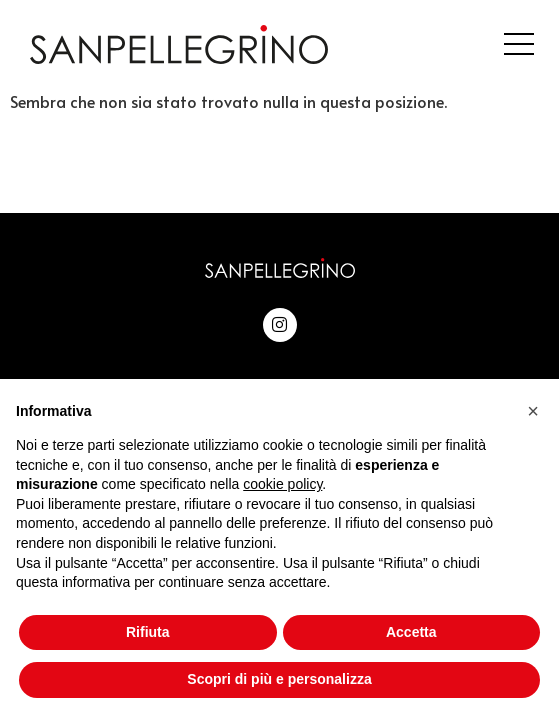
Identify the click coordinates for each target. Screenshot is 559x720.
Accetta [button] (411, 632)
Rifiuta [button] (148, 632)
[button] (533, 411)
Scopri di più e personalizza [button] (279, 679)
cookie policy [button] (282, 484)
